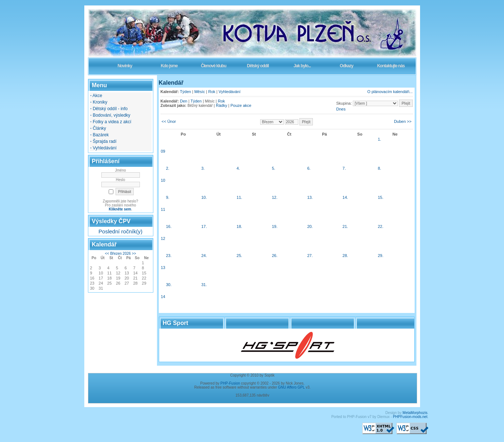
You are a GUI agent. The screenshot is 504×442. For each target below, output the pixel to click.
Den (184, 101)
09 (163, 151)
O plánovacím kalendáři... (390, 92)
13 (163, 268)
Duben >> (403, 121)
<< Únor (169, 121)
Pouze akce (241, 105)
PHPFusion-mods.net (410, 417)
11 (163, 209)
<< (107, 254)
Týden (186, 92)
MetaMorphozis (415, 413)
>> (134, 254)
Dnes (341, 109)
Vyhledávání (230, 92)
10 (163, 180)
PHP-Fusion (230, 383)
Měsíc (200, 92)
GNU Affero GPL (291, 387)
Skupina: (344, 103)
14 (163, 297)
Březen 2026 (120, 254)
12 (163, 238)
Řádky (221, 105)
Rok (212, 92)
